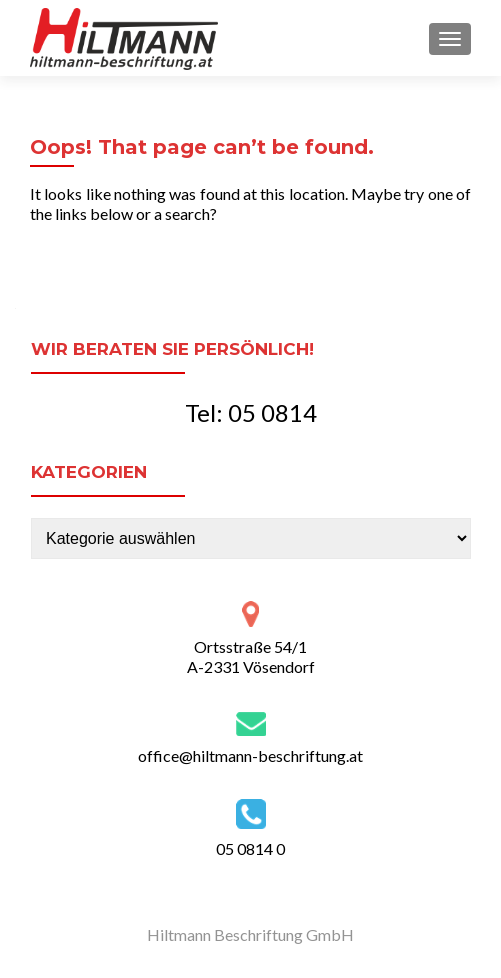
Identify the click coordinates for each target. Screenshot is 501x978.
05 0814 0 (250, 848)
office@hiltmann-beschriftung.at (250, 755)
